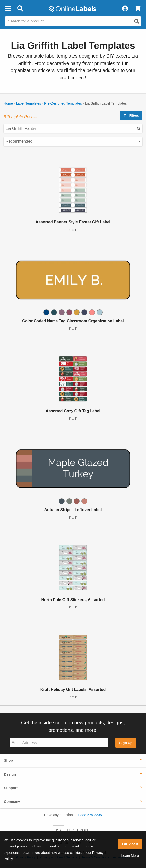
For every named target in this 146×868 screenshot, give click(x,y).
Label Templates (29, 103)
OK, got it (130, 844)
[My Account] (125, 9)
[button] (8, 9)
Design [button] (10, 774)
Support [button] (11, 788)
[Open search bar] (20, 9)
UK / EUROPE (78, 830)
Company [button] (12, 802)
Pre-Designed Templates (63, 103)
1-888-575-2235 (90, 815)
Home (8, 103)
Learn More (130, 856)
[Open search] (137, 21)
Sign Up (126, 743)
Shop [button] (8, 760)
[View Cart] (137, 9)
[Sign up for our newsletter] (59, 743)
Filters (131, 116)
